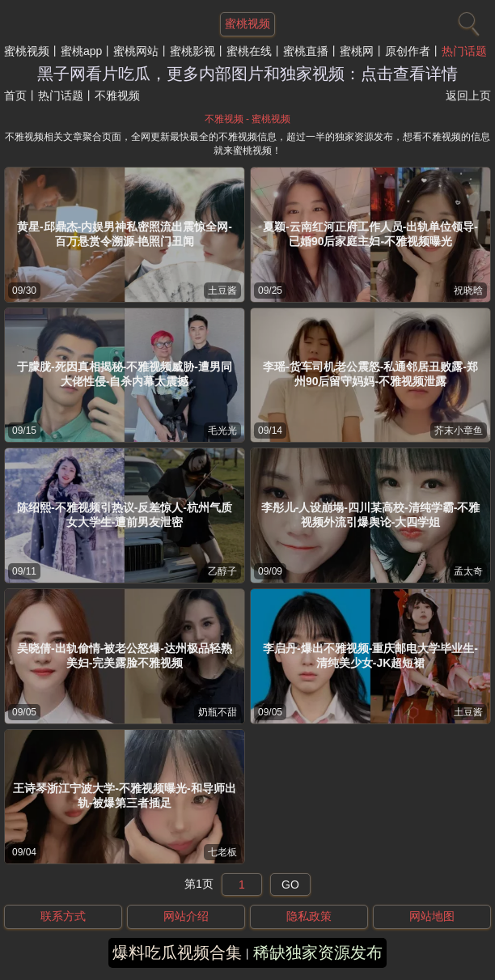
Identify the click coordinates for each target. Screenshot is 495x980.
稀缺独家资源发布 (318, 952)
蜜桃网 (357, 51)
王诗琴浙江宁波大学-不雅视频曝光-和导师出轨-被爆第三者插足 (124, 795)
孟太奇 (468, 571)
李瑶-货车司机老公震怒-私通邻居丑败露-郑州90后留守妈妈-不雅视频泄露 (370, 374)
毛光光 (222, 431)
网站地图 (432, 916)
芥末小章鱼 (459, 431)
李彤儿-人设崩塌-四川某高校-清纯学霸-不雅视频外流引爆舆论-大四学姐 (371, 515)
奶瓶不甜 (218, 712)
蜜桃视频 (27, 51)
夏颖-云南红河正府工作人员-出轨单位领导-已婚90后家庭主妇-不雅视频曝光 (370, 234)
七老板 (222, 852)
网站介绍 (186, 916)
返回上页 (468, 95)
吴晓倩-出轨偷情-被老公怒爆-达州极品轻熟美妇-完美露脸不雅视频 (125, 655)
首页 (15, 95)
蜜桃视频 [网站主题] (247, 23)
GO (290, 885)
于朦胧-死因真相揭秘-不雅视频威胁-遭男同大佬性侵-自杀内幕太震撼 (125, 374)
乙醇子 (222, 571)
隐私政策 (309, 916)
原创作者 (408, 51)
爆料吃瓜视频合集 (177, 952)
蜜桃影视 (192, 51)
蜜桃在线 (249, 51)
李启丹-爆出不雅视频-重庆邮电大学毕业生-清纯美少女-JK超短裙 (370, 655)
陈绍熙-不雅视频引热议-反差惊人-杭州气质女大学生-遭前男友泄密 (125, 515)
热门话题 (464, 51)
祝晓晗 (468, 291)
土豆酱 (222, 291)
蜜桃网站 (136, 51)
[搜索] (467, 20)
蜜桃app (81, 51)
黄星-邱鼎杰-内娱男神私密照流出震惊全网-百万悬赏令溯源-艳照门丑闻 (125, 234)
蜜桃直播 (306, 51)
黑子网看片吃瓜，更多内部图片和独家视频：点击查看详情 (247, 74)
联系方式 (63, 916)
